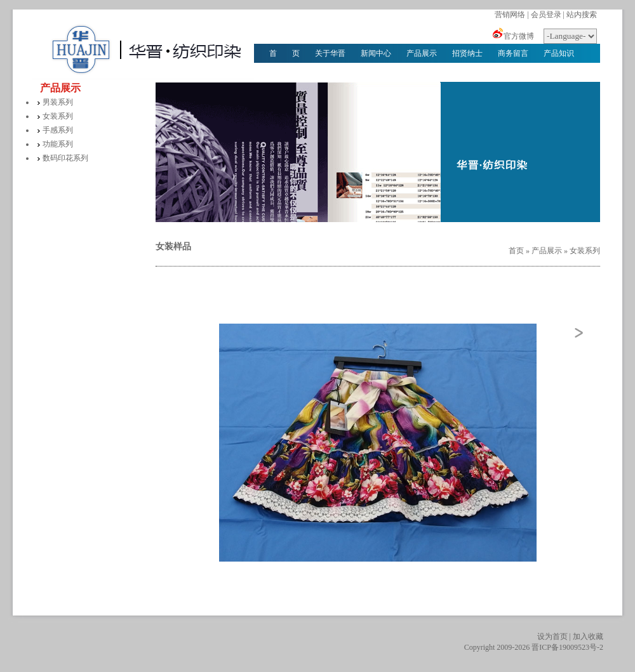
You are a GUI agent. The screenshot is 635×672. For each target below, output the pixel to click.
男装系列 (58, 102)
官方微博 (519, 36)
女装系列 (58, 116)
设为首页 (552, 636)
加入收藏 (588, 636)
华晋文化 (284, 72)
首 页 (284, 53)
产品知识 (559, 53)
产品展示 (422, 53)
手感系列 (58, 130)
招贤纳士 (467, 53)
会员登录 (546, 15)
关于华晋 (330, 53)
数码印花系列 (65, 158)
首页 (516, 251)
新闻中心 (376, 53)
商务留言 (513, 53)
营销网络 (510, 15)
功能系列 (58, 144)
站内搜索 (582, 15)
